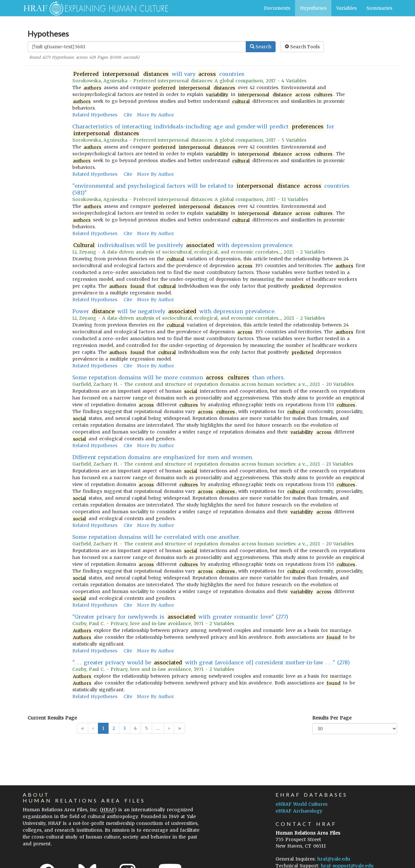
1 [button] (103, 728)
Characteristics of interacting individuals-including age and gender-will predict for (203, 130)
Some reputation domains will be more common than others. (179, 378)
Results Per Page (332, 718)
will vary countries (158, 74)
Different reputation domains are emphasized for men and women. (163, 457)
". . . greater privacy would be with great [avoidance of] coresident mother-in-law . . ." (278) (211, 663)
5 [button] (146, 728)
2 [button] (114, 728)
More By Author (155, 115)
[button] (169, 728)
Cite (128, 115)
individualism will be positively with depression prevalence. (183, 245)
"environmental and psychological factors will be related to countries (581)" (211, 189)
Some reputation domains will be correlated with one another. (156, 537)
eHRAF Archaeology (299, 811)
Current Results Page (52, 718)
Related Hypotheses (95, 115)
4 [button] (135, 728)
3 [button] (124, 728)
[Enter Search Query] (137, 47)
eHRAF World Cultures (302, 804)
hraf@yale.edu (334, 859)
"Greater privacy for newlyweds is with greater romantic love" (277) (180, 617)
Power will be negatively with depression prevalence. (174, 311)
